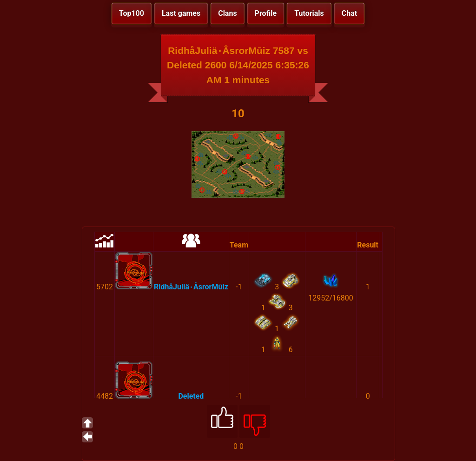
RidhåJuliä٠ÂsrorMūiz (191, 287)
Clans (227, 13)
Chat (349, 13)
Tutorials (309, 13)
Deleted (191, 396)
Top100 (132, 13)
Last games (181, 13)
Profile (266, 13)
